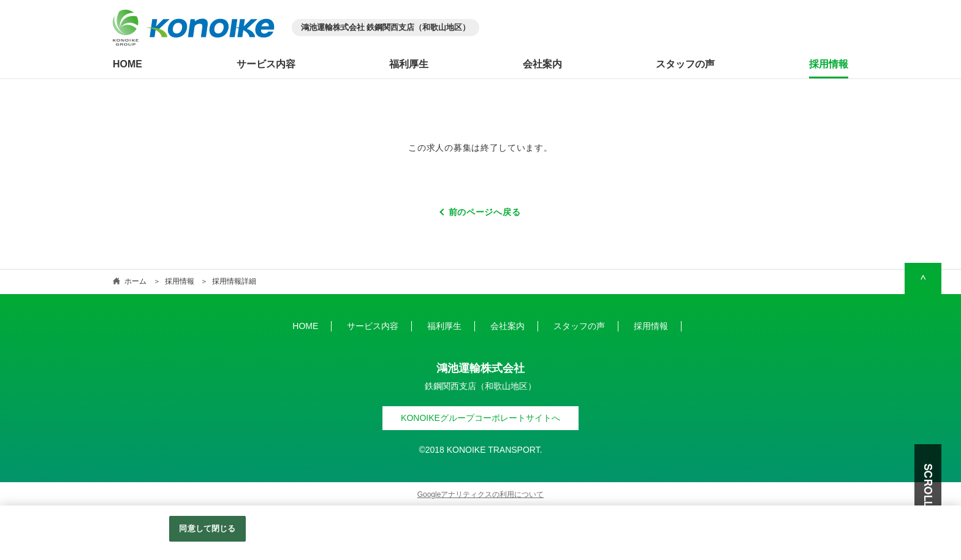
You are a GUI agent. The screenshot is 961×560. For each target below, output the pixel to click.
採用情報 (829, 64)
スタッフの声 (685, 64)
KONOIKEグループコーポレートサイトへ (480, 418)
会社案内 (542, 64)
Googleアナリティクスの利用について (481, 494)
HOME (127, 64)
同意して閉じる (207, 528)
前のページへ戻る (485, 212)
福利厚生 (409, 64)
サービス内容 (266, 64)
